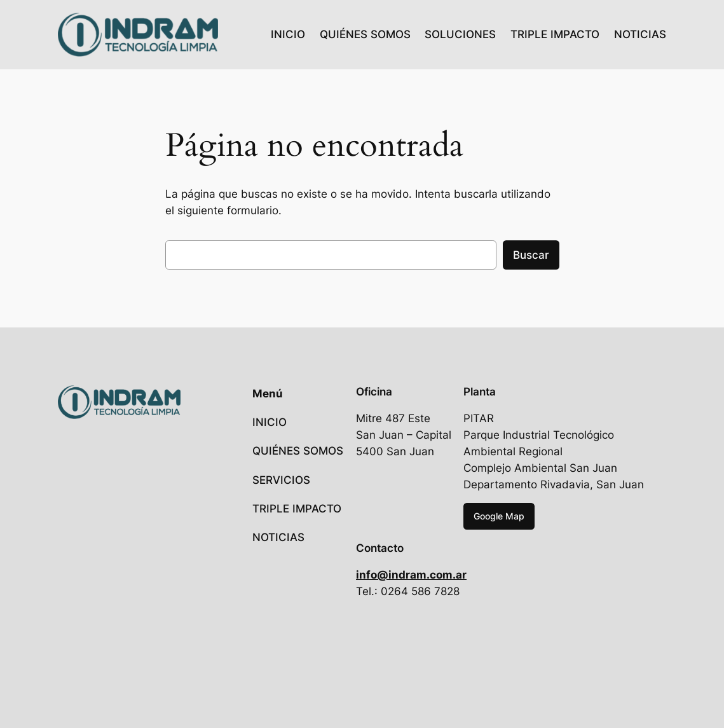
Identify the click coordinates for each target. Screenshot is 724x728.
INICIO (288, 34)
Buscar (531, 255)
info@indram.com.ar (411, 575)
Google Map (499, 516)
